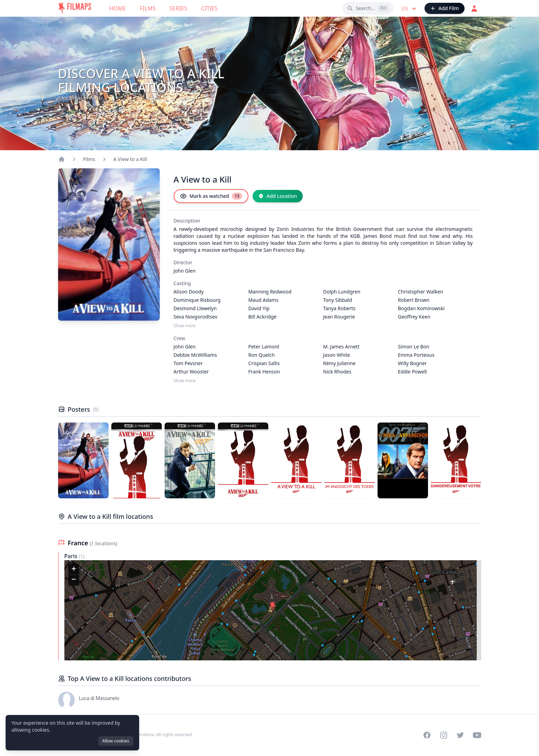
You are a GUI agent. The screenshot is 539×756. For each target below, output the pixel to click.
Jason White (337, 355)
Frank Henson (264, 372)
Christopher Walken (421, 292)
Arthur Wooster (191, 372)
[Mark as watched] (211, 196)
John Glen (185, 271)
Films (148, 8)
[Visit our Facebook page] (427, 735)
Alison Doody (189, 292)
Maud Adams (264, 300)
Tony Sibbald (338, 300)
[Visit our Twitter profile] (460, 735)
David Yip (259, 308)
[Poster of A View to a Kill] (83, 460)
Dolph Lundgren (342, 292)
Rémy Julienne (339, 363)
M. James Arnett (341, 347)
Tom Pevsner (188, 363)
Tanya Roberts (339, 308)
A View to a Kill (130, 159)
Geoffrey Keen (414, 317)
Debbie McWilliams (195, 355)
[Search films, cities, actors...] (368, 8)
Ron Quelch (262, 355)
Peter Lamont (264, 347)
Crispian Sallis (264, 363)
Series (178, 8)
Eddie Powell (413, 372)
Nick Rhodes (337, 372)
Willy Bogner (413, 363)
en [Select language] (410, 9)
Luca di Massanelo (99, 698)
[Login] (474, 8)
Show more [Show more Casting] (185, 326)
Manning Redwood (270, 292)
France (79, 543)
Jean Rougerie (339, 317)
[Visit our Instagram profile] (444, 735)
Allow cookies (116, 741)
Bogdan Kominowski (421, 308)
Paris (72, 556)
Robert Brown (414, 300)
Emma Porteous (416, 355)
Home (118, 8)
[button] (273, 606)
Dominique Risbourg (197, 300)
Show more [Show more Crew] (185, 381)
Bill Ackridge (263, 317)
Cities (209, 8)
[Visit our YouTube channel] (477, 735)
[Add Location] (278, 196)
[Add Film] (444, 8)
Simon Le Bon (414, 347)
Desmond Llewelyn (195, 308)
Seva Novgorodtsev (196, 317)
